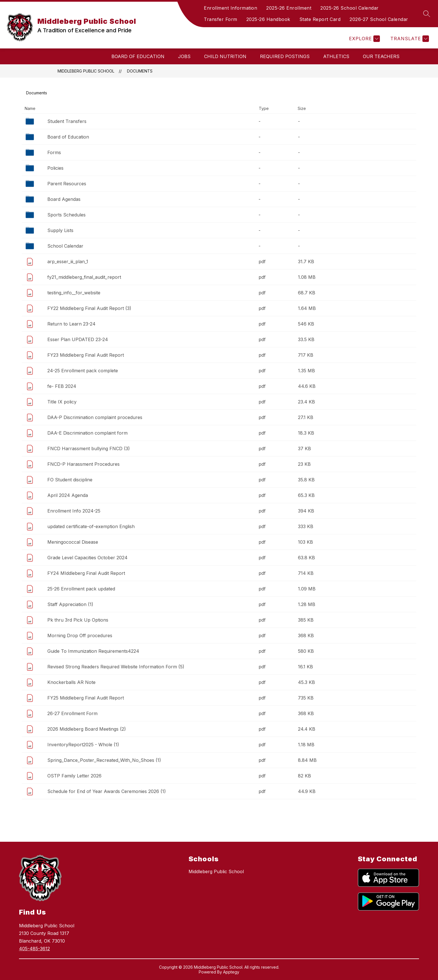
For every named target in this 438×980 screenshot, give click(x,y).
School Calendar (65, 246)
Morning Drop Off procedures (80, 635)
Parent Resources (67, 184)
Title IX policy (62, 402)
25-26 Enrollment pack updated (81, 589)
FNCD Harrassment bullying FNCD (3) (89, 448)
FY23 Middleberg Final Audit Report (86, 355)
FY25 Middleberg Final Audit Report (86, 698)
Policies (55, 168)
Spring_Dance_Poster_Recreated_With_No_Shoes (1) (104, 760)
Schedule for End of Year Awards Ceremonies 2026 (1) (107, 791)
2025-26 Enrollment (289, 8)
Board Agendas (64, 199)
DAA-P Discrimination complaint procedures (95, 417)
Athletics (336, 56)
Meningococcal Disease (73, 542)
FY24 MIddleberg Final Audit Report (86, 573)
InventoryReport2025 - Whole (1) (83, 745)
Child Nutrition (225, 56)
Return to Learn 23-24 (71, 324)
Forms (54, 152)
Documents (140, 71)
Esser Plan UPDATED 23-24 (78, 339)
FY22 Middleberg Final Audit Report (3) (89, 308)
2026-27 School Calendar (379, 19)
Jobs (184, 56)
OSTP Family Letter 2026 (74, 776)
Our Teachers (381, 56)
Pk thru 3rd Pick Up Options (78, 620)
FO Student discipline (70, 480)
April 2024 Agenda (68, 495)
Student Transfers (67, 121)
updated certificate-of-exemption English (91, 526)
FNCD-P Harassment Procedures (83, 464)
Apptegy (231, 972)
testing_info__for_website (74, 293)
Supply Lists (60, 230)
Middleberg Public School (86, 71)
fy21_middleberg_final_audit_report (84, 277)
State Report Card (320, 19)
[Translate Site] (409, 39)
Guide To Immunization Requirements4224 (93, 651)
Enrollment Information (230, 8)
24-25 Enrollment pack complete (83, 371)
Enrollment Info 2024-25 (74, 511)
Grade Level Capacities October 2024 (87, 558)
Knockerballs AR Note (71, 682)
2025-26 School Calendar (350, 8)
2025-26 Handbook (268, 19)
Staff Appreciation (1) (70, 604)
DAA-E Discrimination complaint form (87, 433)
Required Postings (285, 56)
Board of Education (138, 56)
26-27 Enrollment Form (72, 713)
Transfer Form (221, 19)
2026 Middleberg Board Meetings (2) (87, 729)
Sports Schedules (66, 215)
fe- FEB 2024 (62, 386)
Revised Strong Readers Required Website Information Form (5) (116, 667)
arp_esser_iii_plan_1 (68, 262)
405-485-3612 (34, 949)
